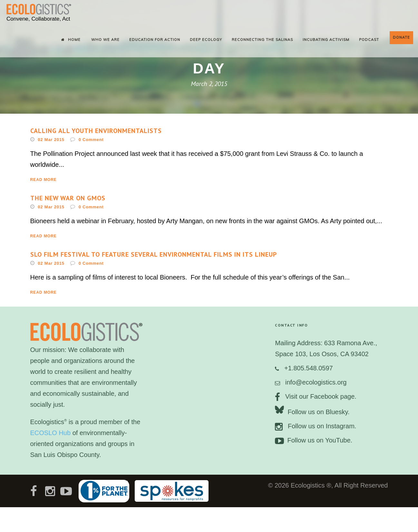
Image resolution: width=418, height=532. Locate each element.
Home (71, 40)
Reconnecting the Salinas (262, 40)
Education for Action (155, 40)
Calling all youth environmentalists (96, 131)
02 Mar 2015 (51, 140)
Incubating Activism (326, 40)
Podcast (369, 40)
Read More (44, 180)
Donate (401, 37)
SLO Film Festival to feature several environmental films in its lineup (154, 254)
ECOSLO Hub (51, 433)
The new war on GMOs (68, 198)
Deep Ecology (206, 40)
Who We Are (105, 40)
